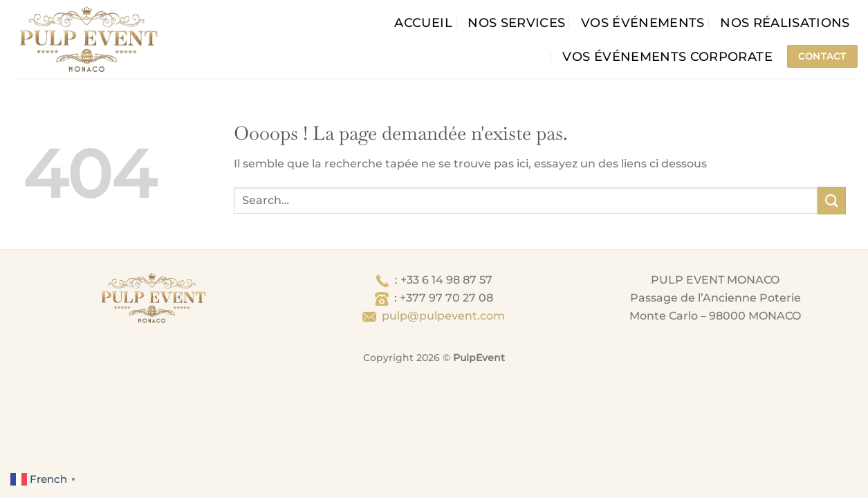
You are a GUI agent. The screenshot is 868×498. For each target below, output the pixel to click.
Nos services (516, 22)
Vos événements (643, 22)
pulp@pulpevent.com (443, 316)
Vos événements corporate (667, 56)
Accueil (423, 22)
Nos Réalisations (785, 22)
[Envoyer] (831, 200)
